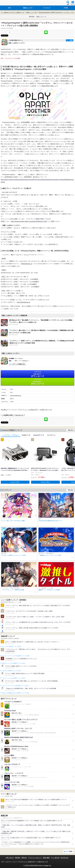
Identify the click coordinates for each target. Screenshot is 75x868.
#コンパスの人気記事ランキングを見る (12, 646)
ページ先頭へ (69, 851)
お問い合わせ (10, 858)
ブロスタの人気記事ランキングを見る (11, 671)
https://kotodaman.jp (23, 302)
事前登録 (32, 17)
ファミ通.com (55, 858)
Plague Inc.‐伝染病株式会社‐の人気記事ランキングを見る (16, 693)
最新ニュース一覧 (31, 12)
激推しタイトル (41, 17)
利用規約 (18, 858)
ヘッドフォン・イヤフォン (11, 435)
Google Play (37, 382)
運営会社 (24, 858)
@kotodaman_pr (27, 264)
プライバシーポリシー (35, 858)
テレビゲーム (51, 435)
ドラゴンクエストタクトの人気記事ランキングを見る (15, 686)
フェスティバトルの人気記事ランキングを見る (14, 678)
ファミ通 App (7, 3)
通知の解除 (46, 858)
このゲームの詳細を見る (18, 364)
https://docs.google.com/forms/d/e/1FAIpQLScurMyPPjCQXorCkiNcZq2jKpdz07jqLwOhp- (30, 180)
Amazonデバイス (39, 435)
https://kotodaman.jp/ (16, 396)
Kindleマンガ (26, 435)
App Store (37, 374)
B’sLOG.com (65, 858)
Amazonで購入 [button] (15, 482)
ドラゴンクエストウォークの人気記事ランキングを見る (16, 656)
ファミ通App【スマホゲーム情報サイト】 (13, 12)
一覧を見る (70, 430)
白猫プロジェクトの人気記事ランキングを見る (14, 663)
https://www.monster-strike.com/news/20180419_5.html (29, 221)
